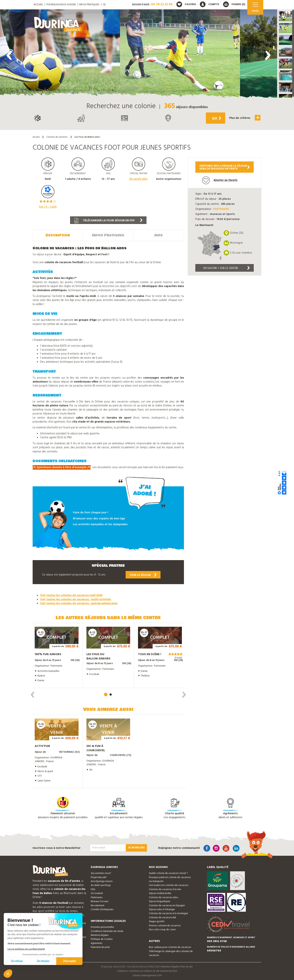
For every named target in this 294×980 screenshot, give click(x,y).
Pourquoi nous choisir (61, 5)
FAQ (93, 889)
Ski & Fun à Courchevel (96, 748)
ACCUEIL (38, 5)
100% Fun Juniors (48, 654)
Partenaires (97, 897)
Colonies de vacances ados (163, 897)
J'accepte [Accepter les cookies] (69, 961)
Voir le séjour (143, 575)
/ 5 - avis (48, 207)
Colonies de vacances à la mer (165, 889)
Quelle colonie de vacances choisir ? (168, 873)
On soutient (97, 893)
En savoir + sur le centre (226, 268)
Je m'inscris (136, 847)
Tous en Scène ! (150, 654)
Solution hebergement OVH (147, 975)
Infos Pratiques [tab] (108, 235)
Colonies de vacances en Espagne (167, 905)
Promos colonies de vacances (165, 925)
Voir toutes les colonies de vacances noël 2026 (71, 595)
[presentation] (9, 55)
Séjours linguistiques (160, 901)
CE (104, 5)
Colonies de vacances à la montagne (168, 913)
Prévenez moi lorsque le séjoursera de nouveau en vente (225, 167)
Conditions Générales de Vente (107, 931)
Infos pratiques (89, 5)
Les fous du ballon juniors (98, 656)
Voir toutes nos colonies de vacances (169, 885)
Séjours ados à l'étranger (162, 909)
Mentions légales (100, 935)
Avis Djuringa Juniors (102, 881)
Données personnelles (102, 927)
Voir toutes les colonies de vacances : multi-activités (76, 599)
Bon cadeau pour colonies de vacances (170, 947)
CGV (157, 966)
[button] (286, 16)
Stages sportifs (157, 921)
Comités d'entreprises (102, 909)
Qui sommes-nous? (101, 873)
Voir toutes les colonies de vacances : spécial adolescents (79, 603)
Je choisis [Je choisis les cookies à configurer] (43, 961)
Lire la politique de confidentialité (26, 949)
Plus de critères (244, 118)
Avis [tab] (159, 235)
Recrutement (97, 905)
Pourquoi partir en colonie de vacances (170, 877)
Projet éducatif (99, 877)
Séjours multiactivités (160, 893)
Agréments (96, 943)
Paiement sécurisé (100, 947)
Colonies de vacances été (162, 917)
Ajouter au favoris (220, 180)
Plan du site (187, 966)
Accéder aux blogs (101, 885)
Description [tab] (58, 235)
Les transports (156, 881)
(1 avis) (178, 658)
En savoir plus (139, 179)
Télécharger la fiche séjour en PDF (108, 221)
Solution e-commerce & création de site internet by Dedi (147, 971)
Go (216, 119)
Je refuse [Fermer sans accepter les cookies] (17, 961)
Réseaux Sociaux (100, 901)
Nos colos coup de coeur (162, 929)
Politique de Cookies (102, 939)
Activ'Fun (42, 746)
